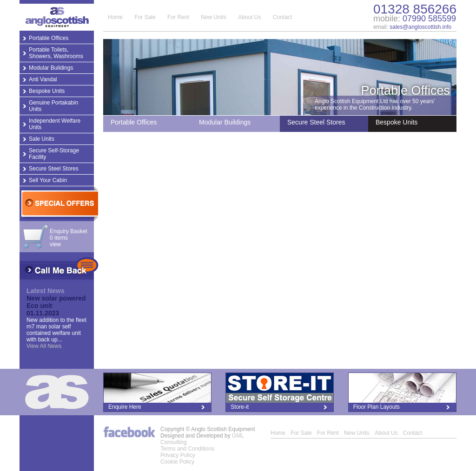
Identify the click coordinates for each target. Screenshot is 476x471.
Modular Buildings (51, 68)
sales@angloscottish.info (420, 27)
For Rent (178, 17)
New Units (214, 17)
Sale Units (42, 139)
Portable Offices (49, 38)
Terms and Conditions (187, 449)
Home (115, 17)
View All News (44, 346)
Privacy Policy (178, 455)
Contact (282, 17)
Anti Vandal (43, 79)
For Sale (145, 17)
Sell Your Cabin (48, 180)
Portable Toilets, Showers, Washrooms (56, 53)
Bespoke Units (47, 91)
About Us (249, 17)
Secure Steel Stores (54, 169)
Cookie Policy (177, 462)
